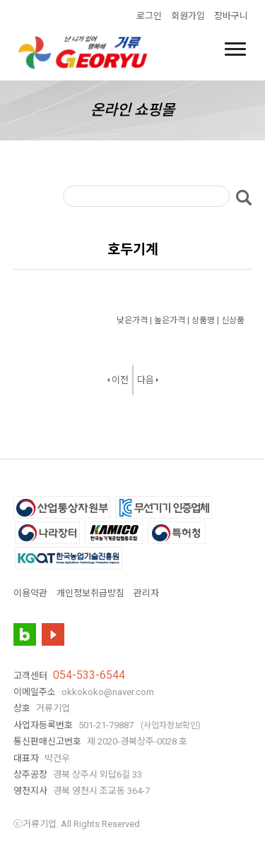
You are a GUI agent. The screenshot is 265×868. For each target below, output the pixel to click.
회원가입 (188, 16)
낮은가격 (132, 320)
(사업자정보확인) (171, 725)
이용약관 (30, 593)
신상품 (233, 320)
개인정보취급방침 (90, 593)
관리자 (146, 593)
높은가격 (170, 320)
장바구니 (231, 16)
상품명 (203, 320)
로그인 (149, 16)
